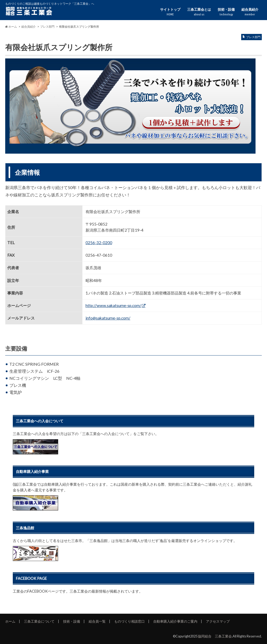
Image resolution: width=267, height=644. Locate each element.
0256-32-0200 (99, 243)
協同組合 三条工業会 (215, 636)
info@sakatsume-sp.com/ (108, 318)
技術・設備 (226, 12)
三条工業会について (39, 621)
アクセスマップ (218, 621)
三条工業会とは (199, 12)
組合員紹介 (250, 12)
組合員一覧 (97, 621)
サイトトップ (170, 12)
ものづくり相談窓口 (129, 621)
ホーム (10, 621)
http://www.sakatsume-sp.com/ (113, 305)
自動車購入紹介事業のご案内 (175, 621)
